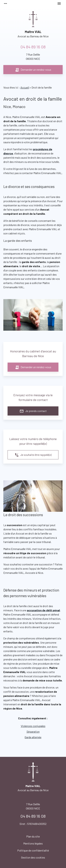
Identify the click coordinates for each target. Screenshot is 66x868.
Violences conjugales (33, 726)
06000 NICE (33, 56)
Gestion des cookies (33, 857)
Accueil (25, 87)
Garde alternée (33, 737)
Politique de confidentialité (33, 850)
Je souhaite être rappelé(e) (33, 455)
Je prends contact (33, 411)
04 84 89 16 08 (33, 47)
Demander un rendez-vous (33, 70)
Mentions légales (33, 843)
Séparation (33, 732)
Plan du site (33, 836)
